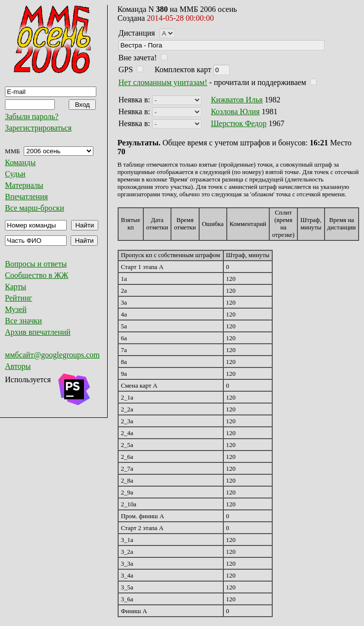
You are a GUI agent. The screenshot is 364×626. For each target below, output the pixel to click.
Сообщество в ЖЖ (37, 275)
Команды (20, 162)
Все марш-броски (35, 208)
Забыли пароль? (32, 116)
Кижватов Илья (237, 100)
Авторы (18, 366)
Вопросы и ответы (36, 264)
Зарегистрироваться (38, 128)
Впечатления (26, 197)
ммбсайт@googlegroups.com (52, 355)
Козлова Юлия (235, 112)
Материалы (24, 185)
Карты (16, 287)
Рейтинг (19, 298)
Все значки (23, 321)
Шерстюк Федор (239, 123)
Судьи (15, 174)
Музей (16, 309)
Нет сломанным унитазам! (163, 82)
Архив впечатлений (38, 332)
